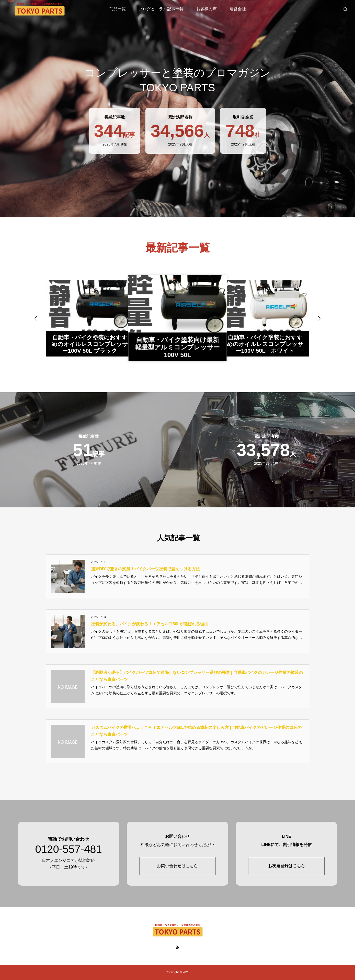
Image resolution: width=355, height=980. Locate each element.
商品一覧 (118, 9)
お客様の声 (207, 9)
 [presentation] (36, 318)
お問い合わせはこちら (177, 866)
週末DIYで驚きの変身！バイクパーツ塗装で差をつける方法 (146, 569)
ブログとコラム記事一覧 (161, 9)
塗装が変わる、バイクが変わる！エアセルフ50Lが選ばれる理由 (150, 624)
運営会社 (238, 9)
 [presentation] (319, 318)
